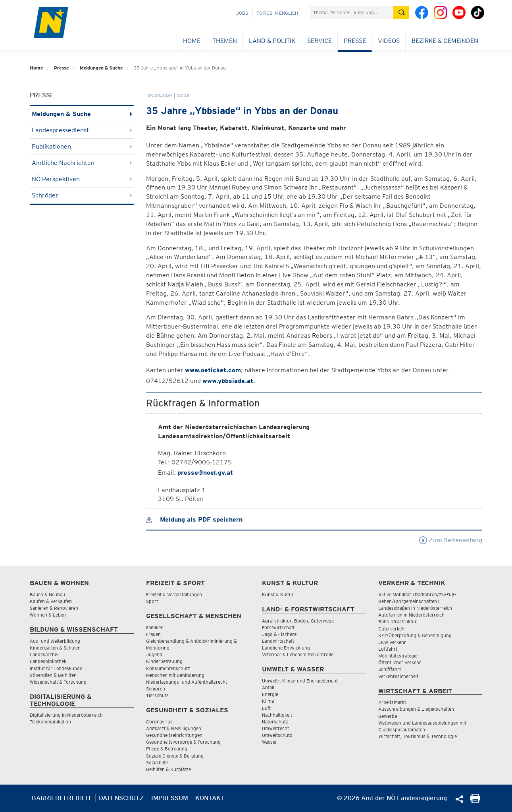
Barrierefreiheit (62, 798)
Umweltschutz (277, 735)
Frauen (153, 634)
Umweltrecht (275, 728)
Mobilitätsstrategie (398, 656)
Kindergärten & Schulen (55, 648)
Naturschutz (275, 722)
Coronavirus (159, 722)
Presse (355, 41)
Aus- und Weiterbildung (55, 641)
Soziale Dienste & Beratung (175, 756)
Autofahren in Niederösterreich (411, 615)
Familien (155, 627)
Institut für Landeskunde (56, 668)
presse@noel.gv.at (205, 473)
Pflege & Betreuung (167, 749)
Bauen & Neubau (47, 594)
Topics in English (277, 13)
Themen (225, 41)
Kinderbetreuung (164, 661)
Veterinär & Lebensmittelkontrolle (298, 654)
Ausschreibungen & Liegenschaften (416, 709)
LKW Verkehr (392, 642)
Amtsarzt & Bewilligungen (174, 728)
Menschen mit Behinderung (175, 675)
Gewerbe (388, 716)
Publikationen (82, 146)
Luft (266, 708)
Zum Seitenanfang (451, 540)
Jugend (154, 654)
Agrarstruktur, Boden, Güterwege (298, 621)
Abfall (268, 687)
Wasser (269, 742)
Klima (268, 701)
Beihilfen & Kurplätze (168, 769)
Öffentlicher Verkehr (400, 662)
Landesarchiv (44, 654)
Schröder (82, 195)
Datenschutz (121, 798)
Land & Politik (272, 41)
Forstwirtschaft (278, 627)
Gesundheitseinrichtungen (174, 735)
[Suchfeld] (352, 13)
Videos (389, 41)
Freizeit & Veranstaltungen (174, 594)
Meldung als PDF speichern (194, 519)
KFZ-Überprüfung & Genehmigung (415, 635)
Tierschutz (157, 695)
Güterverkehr (392, 629)
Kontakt (210, 798)
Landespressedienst (82, 130)
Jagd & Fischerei (280, 634)
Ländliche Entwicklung (286, 648)
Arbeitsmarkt (392, 702)
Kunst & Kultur (278, 594)
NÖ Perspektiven (82, 179)
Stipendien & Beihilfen (53, 675)
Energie (270, 694)
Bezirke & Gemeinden (445, 41)
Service (320, 41)
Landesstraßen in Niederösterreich (415, 608)
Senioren (156, 689)
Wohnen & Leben (48, 615)
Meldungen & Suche (101, 68)
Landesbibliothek (48, 661)
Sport (152, 601)
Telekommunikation (50, 722)
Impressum (170, 798)
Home (192, 41)
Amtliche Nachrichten (82, 163)
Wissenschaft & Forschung (58, 682)
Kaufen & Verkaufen (51, 601)
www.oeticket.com (213, 370)
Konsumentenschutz (168, 668)
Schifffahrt (390, 669)
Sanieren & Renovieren (54, 608)
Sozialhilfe (157, 763)
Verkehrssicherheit (398, 676)
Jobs (242, 13)
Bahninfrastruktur (397, 622)
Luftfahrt (388, 649)
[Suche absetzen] (401, 13)
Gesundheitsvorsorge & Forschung (183, 742)
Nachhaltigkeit (277, 715)
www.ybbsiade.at (228, 381)
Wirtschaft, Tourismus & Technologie (418, 736)
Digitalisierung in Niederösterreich (66, 715)
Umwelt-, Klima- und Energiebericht (300, 681)
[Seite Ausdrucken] (475, 801)
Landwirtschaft (278, 641)
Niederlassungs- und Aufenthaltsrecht (187, 682)
